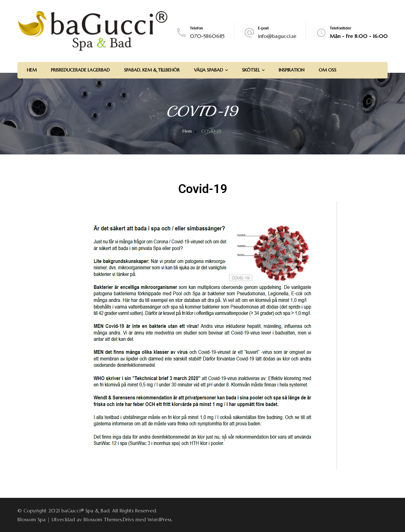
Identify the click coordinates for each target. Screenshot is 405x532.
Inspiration (292, 70)
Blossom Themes (103, 519)
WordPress (159, 519)
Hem (32, 70)
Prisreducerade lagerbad (80, 70)
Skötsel (251, 70)
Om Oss (327, 70)
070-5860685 (207, 36)
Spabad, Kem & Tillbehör (152, 70)
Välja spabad (209, 70)
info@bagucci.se (277, 36)
